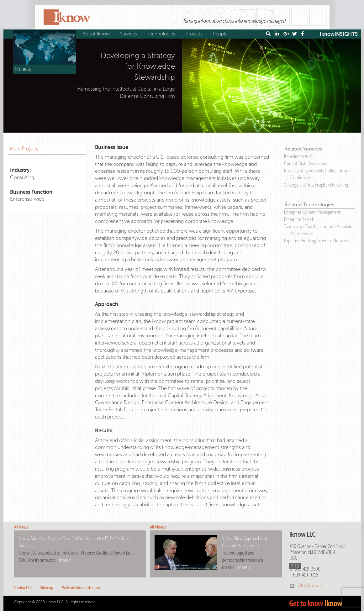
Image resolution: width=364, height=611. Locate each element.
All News (21, 527)
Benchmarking (335, 185)
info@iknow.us (311, 585)
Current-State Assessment (306, 163)
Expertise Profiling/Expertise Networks (317, 241)
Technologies (162, 34)
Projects (195, 34)
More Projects (24, 149)
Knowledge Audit (299, 156)
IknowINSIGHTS (339, 34)
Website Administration (81, 588)
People (221, 34)
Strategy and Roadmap (304, 185)
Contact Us (23, 588)
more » (65, 560)
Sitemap (47, 588)
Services (129, 34)
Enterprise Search (299, 219)
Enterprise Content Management (312, 212)
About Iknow (97, 34)
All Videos (158, 527)
